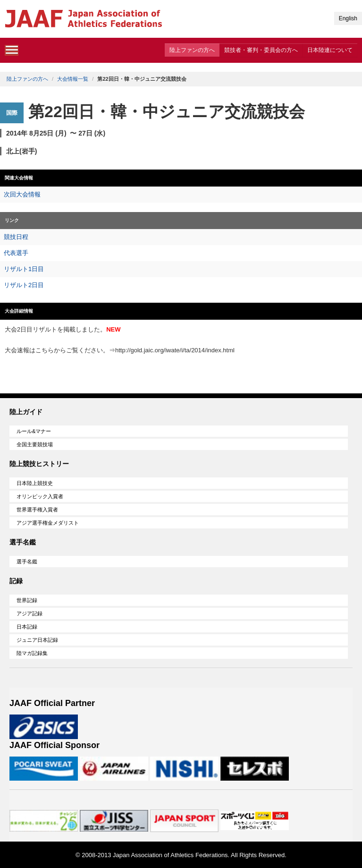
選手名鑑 (27, 562)
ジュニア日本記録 (37, 640)
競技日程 (16, 237)
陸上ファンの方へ (192, 50)
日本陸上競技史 (35, 483)
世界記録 (27, 600)
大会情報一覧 (73, 79)
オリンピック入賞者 (40, 496)
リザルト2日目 (24, 285)
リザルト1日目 (24, 269)
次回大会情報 (22, 194)
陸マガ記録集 (32, 653)
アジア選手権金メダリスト (48, 523)
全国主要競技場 (35, 444)
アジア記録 (29, 613)
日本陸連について (330, 50)
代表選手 (16, 253)
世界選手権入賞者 (37, 510)
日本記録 (27, 627)
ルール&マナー (34, 431)
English (348, 18)
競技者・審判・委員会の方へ (261, 50)
